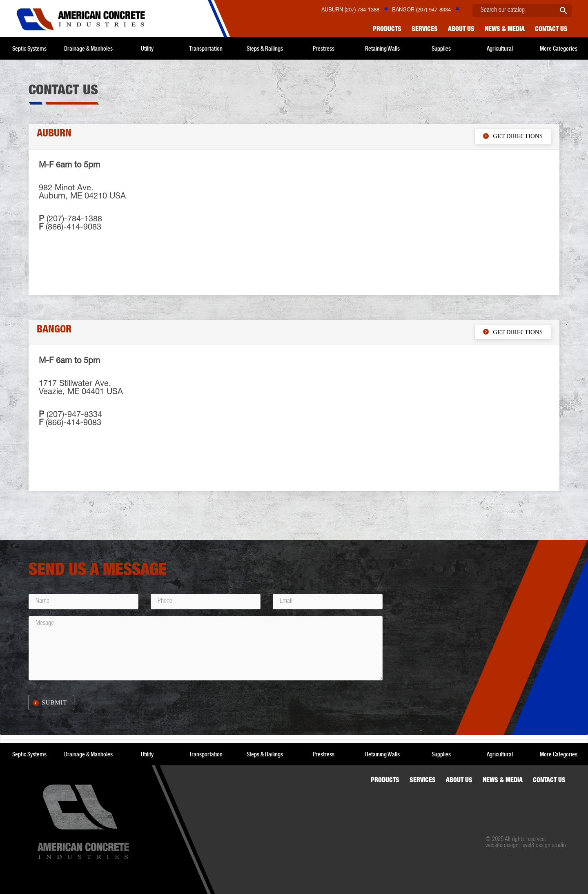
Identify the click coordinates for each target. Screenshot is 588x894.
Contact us (551, 30)
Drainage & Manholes (88, 48)
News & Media (505, 30)
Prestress (324, 48)
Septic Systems (29, 48)
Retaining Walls (382, 48)
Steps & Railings (265, 48)
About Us (461, 30)
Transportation (206, 48)
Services (425, 30)
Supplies (441, 48)
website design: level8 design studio (526, 846)
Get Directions (513, 136)
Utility (147, 48)
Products (387, 30)
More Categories (559, 48)
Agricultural (500, 48)
